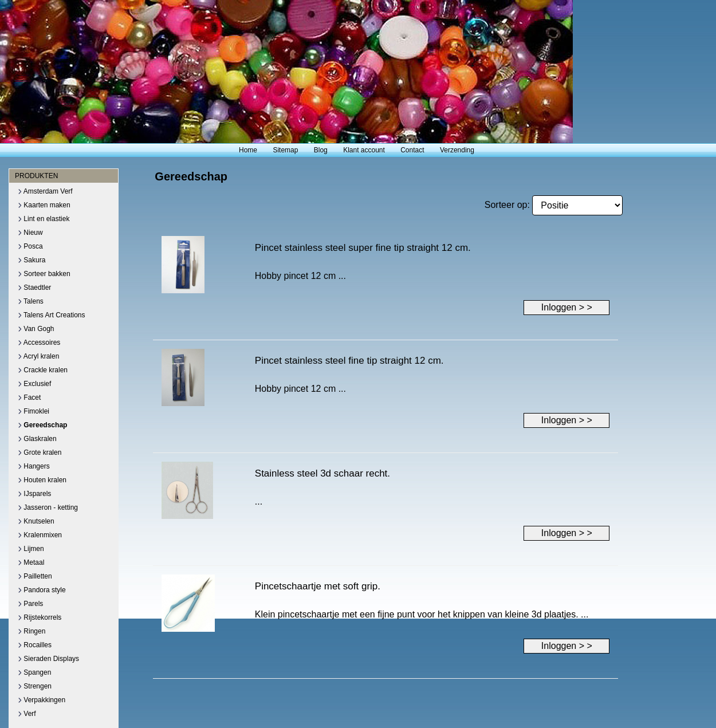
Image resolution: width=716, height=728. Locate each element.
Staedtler (34, 288)
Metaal (31, 562)
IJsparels (34, 494)
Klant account (364, 150)
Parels (30, 604)
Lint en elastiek (44, 219)
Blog (321, 150)
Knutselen (36, 521)
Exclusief (34, 384)
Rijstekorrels (40, 617)
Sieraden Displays (48, 659)
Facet (29, 398)
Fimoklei (34, 411)
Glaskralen (37, 439)
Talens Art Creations (52, 315)
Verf (27, 714)
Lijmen (31, 549)
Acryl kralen (38, 356)
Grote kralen (40, 452)
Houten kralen (42, 480)
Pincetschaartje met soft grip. (318, 586)
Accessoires (39, 343)
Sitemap (285, 150)
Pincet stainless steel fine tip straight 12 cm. (349, 361)
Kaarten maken (44, 205)
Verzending (457, 150)
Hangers (34, 466)
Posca (30, 246)
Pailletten (35, 576)
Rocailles (35, 645)
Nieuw (30, 233)
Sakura (32, 260)
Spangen (34, 672)
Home (248, 150)
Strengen (35, 686)
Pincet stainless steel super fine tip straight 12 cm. (363, 248)
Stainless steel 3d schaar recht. (322, 473)
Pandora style (42, 590)
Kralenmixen (40, 535)
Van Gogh (36, 329)
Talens (31, 301)
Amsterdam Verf (45, 191)
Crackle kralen (43, 370)
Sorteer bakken (44, 274)
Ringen (32, 631)
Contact (412, 150)
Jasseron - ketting (48, 507)
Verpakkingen (42, 700)
